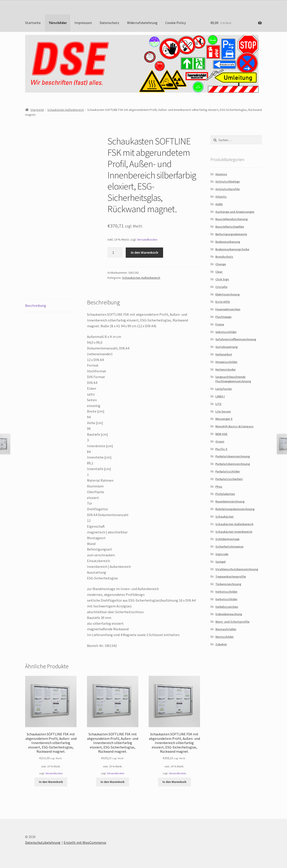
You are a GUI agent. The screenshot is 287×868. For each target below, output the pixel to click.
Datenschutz (109, 23)
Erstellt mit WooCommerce (85, 842)
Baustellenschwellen (230, 227)
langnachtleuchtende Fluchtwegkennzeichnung (233, 379)
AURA (219, 204)
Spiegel (220, 562)
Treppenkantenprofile (231, 577)
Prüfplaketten (225, 494)
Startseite (33, 23)
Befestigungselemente (231, 234)
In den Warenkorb (145, 252)
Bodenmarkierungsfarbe (232, 249)
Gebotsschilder (226, 332)
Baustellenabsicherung (231, 219)
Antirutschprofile (227, 189)
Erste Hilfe (223, 302)
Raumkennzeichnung (230, 501)
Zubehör (221, 644)
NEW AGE (221, 434)
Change (221, 264)
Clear (219, 272)
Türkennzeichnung (228, 584)
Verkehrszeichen (227, 607)
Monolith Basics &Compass (234, 426)
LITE (218, 404)
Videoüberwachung (229, 614)
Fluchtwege (223, 317)
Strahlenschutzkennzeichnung (237, 569)
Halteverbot (224, 354)
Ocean (220, 441)
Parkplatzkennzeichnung (233, 456)
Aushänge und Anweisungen (235, 212)
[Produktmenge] (115, 253)
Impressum (83, 23)
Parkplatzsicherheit (229, 479)
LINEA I (220, 396)
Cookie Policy (176, 23)
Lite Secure (223, 411)
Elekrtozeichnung (227, 294)
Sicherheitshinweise (229, 547)
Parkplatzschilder (228, 471)
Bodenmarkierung (228, 242)
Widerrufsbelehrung (142, 23)
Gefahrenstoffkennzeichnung (236, 339)
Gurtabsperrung (226, 347)
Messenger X (224, 419)
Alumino (221, 174)
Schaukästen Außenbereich (66, 110)
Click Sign (222, 279)
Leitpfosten (224, 389)
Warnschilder (224, 637)
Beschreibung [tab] (36, 305)
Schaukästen (224, 517)
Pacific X (221, 449)
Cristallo (221, 287)
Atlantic (221, 197)
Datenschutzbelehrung (43, 842)
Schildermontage (227, 539)
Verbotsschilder (226, 592)
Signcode (222, 554)
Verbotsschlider (226, 599)
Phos (219, 487)
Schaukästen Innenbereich (234, 532)
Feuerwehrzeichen (228, 309)
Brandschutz (224, 257)
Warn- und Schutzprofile (232, 622)
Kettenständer (225, 369)
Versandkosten (147, 239)
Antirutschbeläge (227, 182)
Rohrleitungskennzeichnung (235, 509)
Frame (220, 324)
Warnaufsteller (226, 629)
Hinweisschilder (226, 362)
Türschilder (58, 23)
